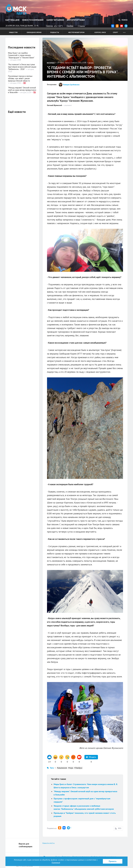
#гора (71, 768)
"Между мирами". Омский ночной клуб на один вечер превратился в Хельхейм (22, 90)
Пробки (70, 26)
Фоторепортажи (76, 20)
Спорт (115, 32)
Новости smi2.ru (49, 843)
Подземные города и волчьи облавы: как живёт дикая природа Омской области (20, 78)
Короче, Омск (100, 32)
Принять (113, 861)
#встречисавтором (76, 32)
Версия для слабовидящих (26, 845)
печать (91, 63)
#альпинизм (62, 768)
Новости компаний (33, 20)
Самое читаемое (55, 20)
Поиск (123, 20)
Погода (49, 26)
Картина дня (12, 20)
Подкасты (55, 32)
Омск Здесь (16, 9)
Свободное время (34, 32)
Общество (13, 32)
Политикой (56, 863)
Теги (52, 768)
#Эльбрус (78, 768)
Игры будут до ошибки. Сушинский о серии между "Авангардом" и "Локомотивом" (21, 55)
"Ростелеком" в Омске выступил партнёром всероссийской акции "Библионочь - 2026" (22, 67)
